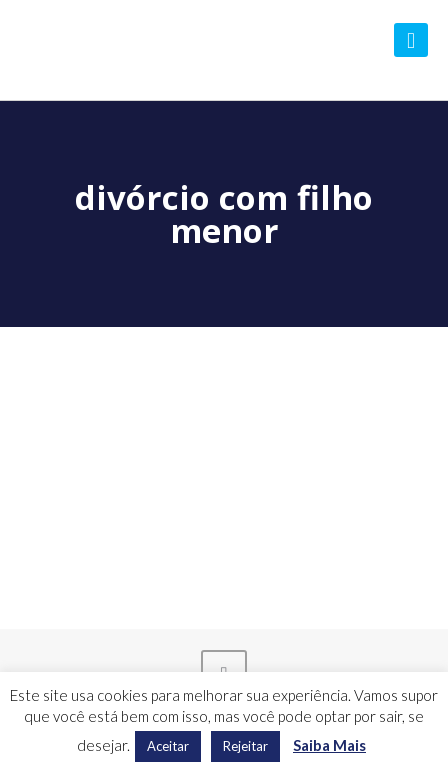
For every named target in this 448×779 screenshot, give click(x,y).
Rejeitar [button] (245, 746)
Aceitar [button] (168, 746)
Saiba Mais (329, 745)
